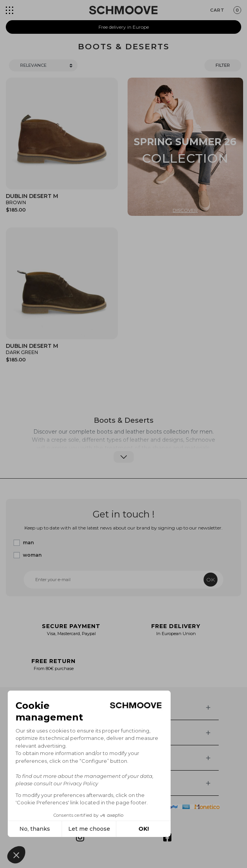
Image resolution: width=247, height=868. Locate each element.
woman (32, 555)
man (28, 542)
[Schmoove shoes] (123, 10)
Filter (223, 65)
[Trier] (43, 65)
